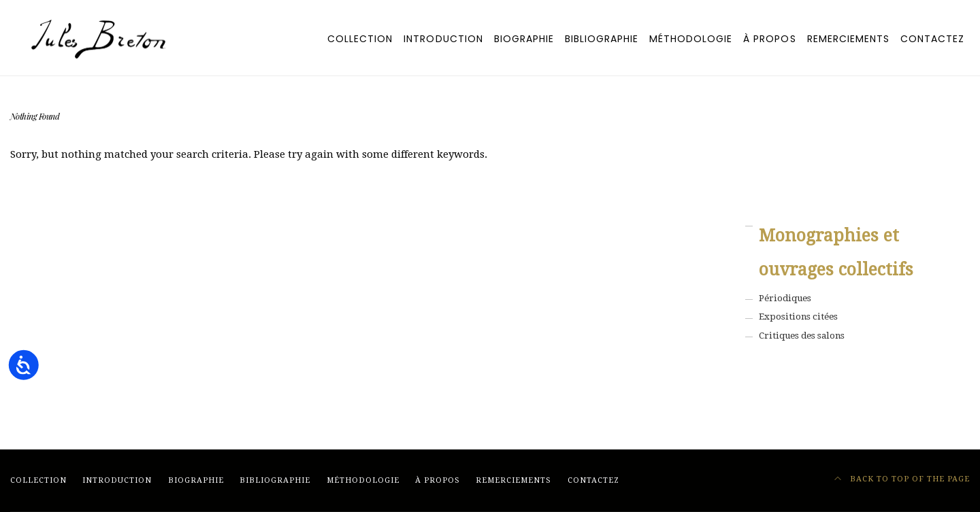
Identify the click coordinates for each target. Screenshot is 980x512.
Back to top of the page (902, 479)
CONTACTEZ (932, 39)
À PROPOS (769, 39)
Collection (360, 39)
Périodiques (785, 298)
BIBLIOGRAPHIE (602, 39)
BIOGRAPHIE (524, 39)
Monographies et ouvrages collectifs (836, 253)
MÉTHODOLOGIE (691, 39)
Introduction (443, 39)
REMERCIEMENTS (848, 39)
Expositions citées (798, 317)
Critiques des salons (802, 336)
